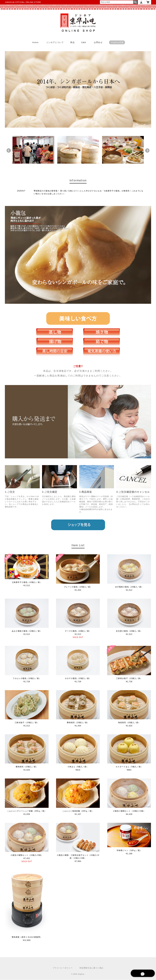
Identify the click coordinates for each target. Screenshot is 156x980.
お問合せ (98, 43)
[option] (33, 150)
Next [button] (147, 151)
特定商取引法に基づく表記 (91, 968)
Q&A (84, 43)
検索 (135, 2)
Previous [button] (9, 151)
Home (35, 43)
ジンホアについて (55, 43)
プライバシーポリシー (63, 968)
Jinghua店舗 (117, 43)
